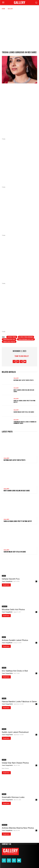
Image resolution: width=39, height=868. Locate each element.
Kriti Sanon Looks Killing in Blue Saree (24, 391)
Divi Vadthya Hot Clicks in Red (15, 671)
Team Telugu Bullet (22, 356)
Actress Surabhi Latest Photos (15, 640)
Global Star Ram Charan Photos (15, 763)
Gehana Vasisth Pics (11, 579)
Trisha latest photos (9, 342)
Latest (4, 576)
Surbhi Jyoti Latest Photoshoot (15, 732)
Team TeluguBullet (7, 581)
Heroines (5, 606)
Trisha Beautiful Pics (9, 339)
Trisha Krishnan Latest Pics (26, 339)
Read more (6, 585)
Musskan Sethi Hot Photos (13, 609)
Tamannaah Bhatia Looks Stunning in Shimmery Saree (25, 422)
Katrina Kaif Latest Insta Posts (24, 380)
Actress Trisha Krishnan (26, 337)
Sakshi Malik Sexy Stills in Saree (24, 412)
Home (3, 9)
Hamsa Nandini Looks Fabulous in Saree (19, 702)
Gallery (10, 9)
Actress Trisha (12, 337)
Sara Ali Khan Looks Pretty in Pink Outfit (24, 401)
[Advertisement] (19, 30)
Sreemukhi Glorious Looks (13, 797)
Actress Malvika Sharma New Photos (18, 828)
